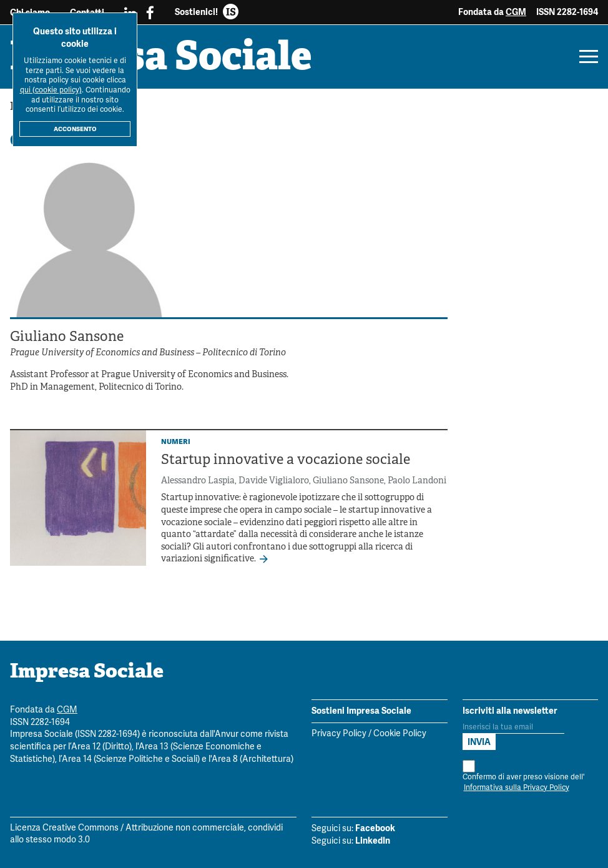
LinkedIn (373, 841)
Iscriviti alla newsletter (510, 711)
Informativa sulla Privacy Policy (517, 788)
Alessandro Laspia (198, 481)
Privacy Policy (339, 734)
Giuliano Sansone (348, 481)
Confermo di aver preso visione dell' (523, 777)
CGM (516, 12)
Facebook (375, 828)
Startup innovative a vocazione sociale (286, 461)
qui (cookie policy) (51, 90)
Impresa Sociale (161, 59)
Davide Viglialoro (274, 481)
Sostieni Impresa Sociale (361, 711)
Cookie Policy (400, 734)
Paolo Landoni (417, 481)
